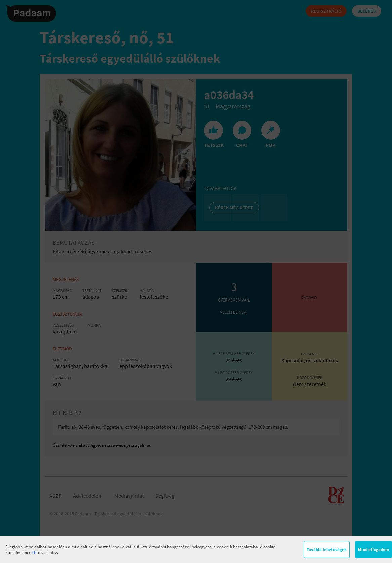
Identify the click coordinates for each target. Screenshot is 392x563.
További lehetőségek (327, 549)
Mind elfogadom (374, 549)
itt (35, 552)
